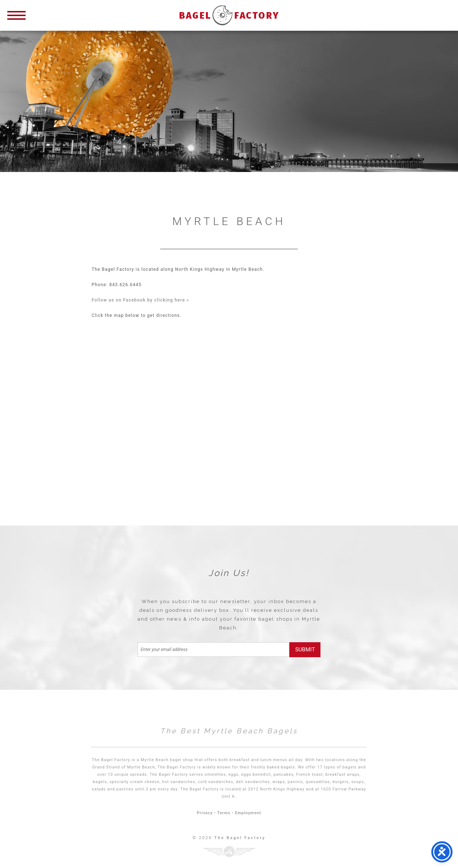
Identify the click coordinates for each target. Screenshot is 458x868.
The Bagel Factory (240, 838)
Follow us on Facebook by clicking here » (140, 300)
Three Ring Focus (229, 852)
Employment (248, 813)
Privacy (205, 813)
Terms (224, 813)
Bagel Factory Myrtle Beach (229, 15)
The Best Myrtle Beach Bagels (229, 731)
